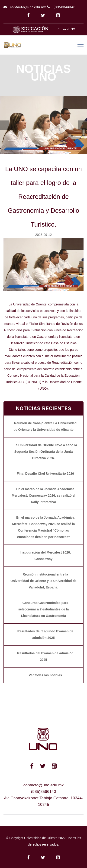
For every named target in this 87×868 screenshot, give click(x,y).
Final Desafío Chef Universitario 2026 (45, 474)
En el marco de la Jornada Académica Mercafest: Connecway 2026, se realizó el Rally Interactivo (44, 496)
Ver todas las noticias (45, 675)
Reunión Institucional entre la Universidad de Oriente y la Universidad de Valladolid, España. (43, 581)
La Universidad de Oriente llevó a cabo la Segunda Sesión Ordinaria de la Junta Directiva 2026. (45, 452)
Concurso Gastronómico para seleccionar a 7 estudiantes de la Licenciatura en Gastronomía (44, 609)
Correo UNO (66, 29)
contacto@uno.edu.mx (28, 7)
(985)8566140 (64, 7)
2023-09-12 (44, 235)
